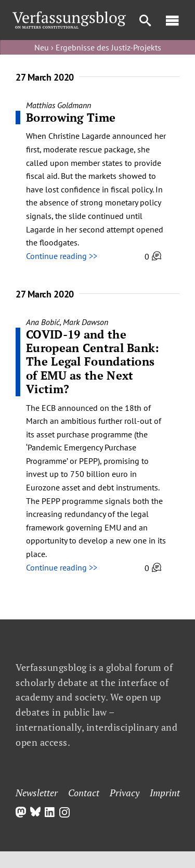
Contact (84, 793)
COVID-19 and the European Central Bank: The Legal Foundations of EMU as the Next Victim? (93, 362)
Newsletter (37, 793)
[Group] (69, 16)
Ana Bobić (43, 322)
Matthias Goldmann (58, 105)
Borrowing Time (71, 117)
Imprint (165, 793)
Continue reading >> (62, 256)
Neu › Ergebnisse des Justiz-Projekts (98, 47)
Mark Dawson (86, 322)
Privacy (125, 793)
